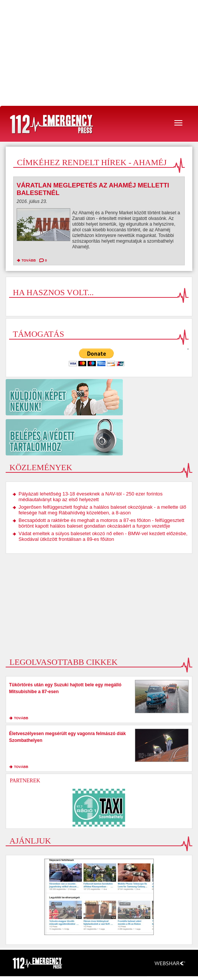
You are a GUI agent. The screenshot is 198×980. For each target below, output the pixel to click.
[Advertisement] (99, 53)
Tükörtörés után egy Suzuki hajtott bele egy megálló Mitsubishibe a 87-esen (65, 688)
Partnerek (25, 781)
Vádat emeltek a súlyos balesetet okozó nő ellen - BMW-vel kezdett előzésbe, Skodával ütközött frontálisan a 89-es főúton (103, 536)
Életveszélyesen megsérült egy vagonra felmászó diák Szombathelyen (67, 737)
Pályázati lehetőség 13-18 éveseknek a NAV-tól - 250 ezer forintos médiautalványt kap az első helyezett (90, 497)
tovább (29, 260)
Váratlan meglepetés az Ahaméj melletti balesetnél (93, 189)
